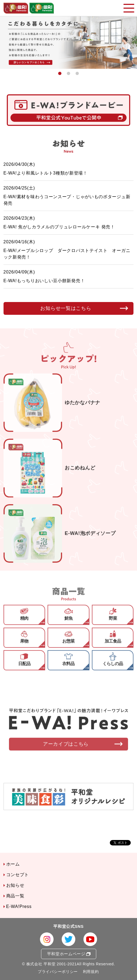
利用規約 (91, 972)
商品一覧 (15, 896)
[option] (68, 43)
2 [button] (68, 73)
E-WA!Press (19, 906)
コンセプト (18, 875)
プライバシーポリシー (58, 972)
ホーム (13, 864)
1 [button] (60, 73)
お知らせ (15, 885)
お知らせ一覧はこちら (66, 309)
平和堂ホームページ (66, 954)
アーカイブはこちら (66, 749)
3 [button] (77, 73)
